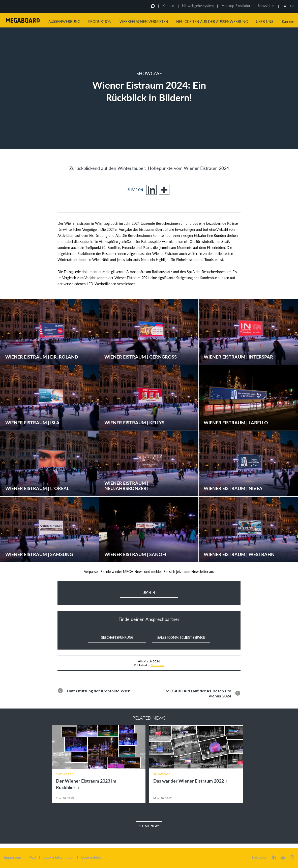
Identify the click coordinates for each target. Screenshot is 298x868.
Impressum (13, 857)
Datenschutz (91, 857)
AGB (32, 857)
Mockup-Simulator (236, 6)
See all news (149, 830)
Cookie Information (58, 857)
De (292, 6)
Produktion (100, 22)
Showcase (158, 665)
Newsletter (266, 6)
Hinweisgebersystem (198, 6)
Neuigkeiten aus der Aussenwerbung (212, 22)
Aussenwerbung (64, 22)
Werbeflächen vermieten (144, 22)
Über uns (265, 22)
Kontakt (168, 6)
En (284, 6)
